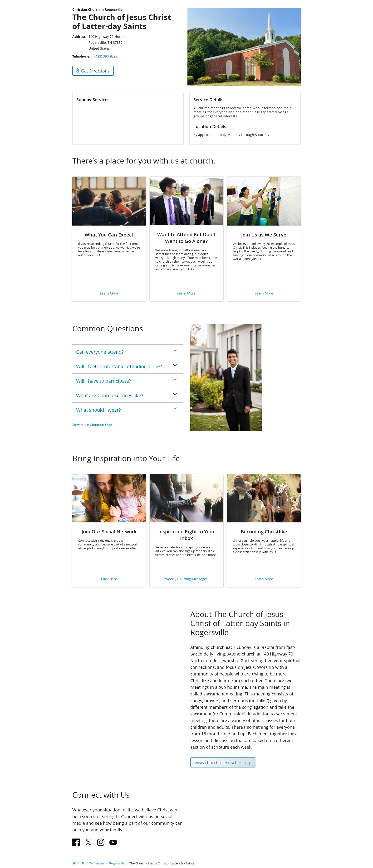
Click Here (109, 579)
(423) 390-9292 (106, 56)
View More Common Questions (97, 425)
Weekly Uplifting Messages (186, 579)
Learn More (109, 293)
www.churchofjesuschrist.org (223, 762)
